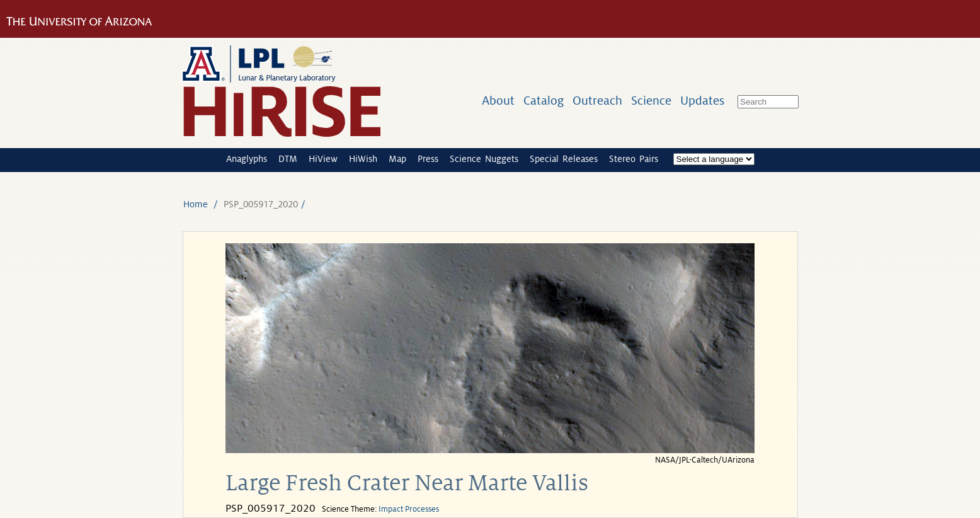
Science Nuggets (484, 159)
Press (428, 159)
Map (397, 159)
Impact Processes (409, 509)
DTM (288, 159)
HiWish (363, 159)
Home (196, 204)
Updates (702, 101)
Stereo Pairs (634, 159)
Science (651, 101)
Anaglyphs (247, 159)
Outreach (597, 101)
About (498, 101)
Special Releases (564, 159)
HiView (323, 159)
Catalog (544, 101)
